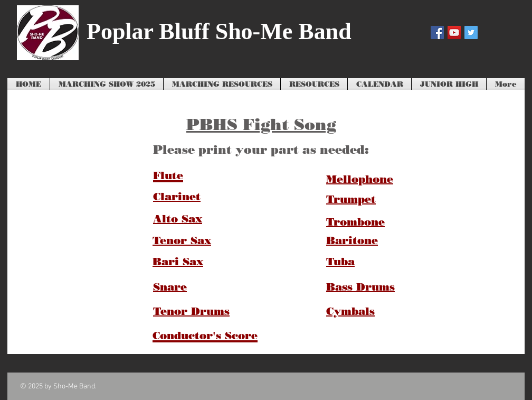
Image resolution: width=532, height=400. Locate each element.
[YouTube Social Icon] (454, 32)
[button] (222, 85)
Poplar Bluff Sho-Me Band (219, 31)
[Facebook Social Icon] (437, 32)
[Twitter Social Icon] (471, 32)
